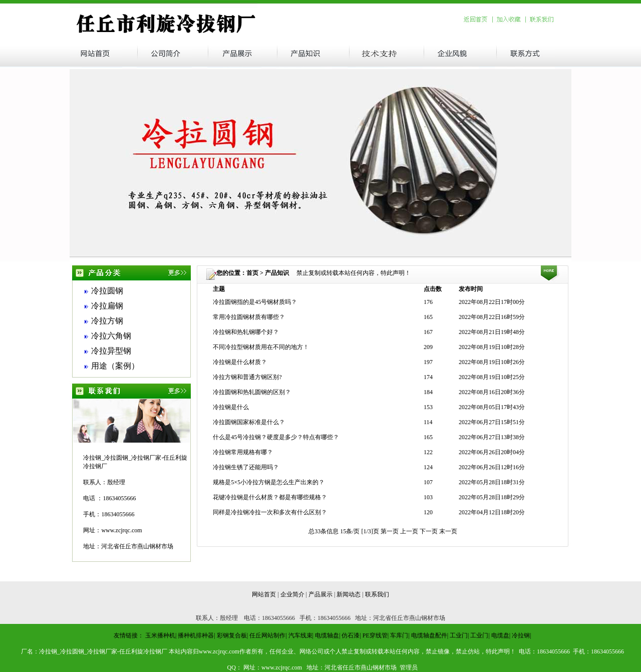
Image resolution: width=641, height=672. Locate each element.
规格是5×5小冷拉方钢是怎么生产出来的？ (269, 482)
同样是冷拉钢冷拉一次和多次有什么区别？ (270, 512)
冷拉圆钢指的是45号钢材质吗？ (255, 302)
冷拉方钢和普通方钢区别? (247, 377)
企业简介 (292, 594)
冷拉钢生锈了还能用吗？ (246, 467)
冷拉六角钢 (111, 336)
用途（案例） (115, 366)
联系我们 (377, 594)
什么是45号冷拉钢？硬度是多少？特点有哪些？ (276, 437)
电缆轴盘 (327, 635)
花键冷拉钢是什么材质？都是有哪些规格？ (270, 497)
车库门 (399, 635)
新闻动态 (349, 594)
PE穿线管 (375, 635)
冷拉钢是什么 (231, 407)
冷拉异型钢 (111, 351)
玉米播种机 (160, 635)
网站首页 (264, 594)
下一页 (429, 531)
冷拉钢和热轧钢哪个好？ (246, 332)
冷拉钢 (521, 635)
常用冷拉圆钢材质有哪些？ (249, 317)
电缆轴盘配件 (429, 635)
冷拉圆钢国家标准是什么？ (249, 422)
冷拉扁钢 (107, 306)
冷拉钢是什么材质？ (240, 362)
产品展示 (320, 594)
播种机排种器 (196, 635)
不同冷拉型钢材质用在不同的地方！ (261, 347)
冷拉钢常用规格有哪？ (243, 452)
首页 (252, 273)
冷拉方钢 (107, 321)
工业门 (459, 635)
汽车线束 (300, 635)
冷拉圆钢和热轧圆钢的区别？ (252, 392)
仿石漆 (351, 635)
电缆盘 (500, 635)
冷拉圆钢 (107, 291)
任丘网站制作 (267, 635)
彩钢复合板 (232, 635)
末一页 (448, 531)
